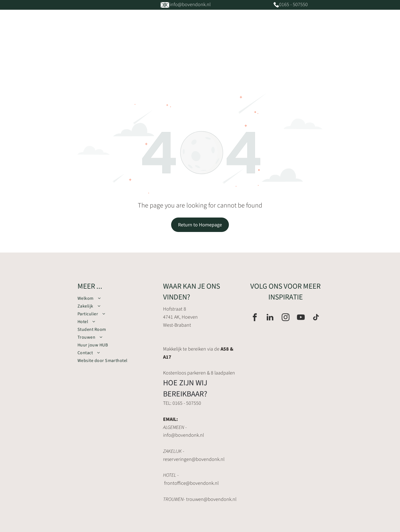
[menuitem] (111, 50)
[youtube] (301, 318)
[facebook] (255, 318)
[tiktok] (316, 318)
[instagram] (286, 318)
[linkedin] (270, 318)
